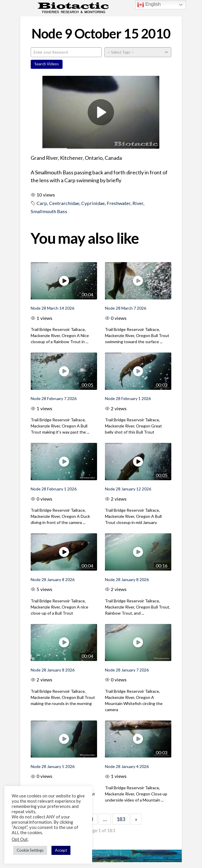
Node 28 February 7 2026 (54, 398)
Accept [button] (61, 850)
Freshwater (119, 203)
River (138, 203)
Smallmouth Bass (49, 211)
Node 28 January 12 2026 (128, 489)
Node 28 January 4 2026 (127, 766)
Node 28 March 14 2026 (52, 308)
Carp (42, 203)
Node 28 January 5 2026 (53, 766)
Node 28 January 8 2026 (53, 579)
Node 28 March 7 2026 (126, 308)
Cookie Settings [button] (30, 850)
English (149, 5)
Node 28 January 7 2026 (127, 670)
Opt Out (20, 839)
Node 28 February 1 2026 (128, 398)
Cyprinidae (93, 203)
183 (121, 819)
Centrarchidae (64, 203)
